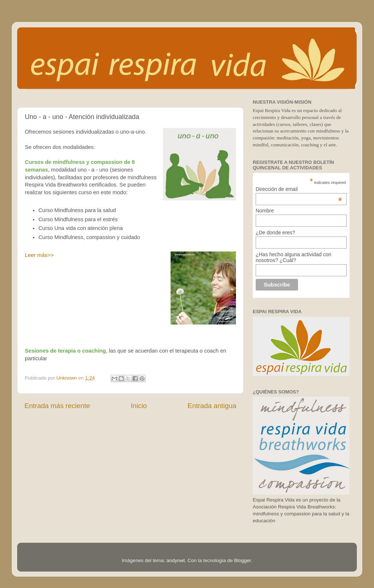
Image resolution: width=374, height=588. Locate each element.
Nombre (265, 211)
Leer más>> (39, 255)
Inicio (139, 406)
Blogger (243, 560)
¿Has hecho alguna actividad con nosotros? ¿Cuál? (293, 257)
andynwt (176, 560)
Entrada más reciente (57, 406)
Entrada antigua (212, 406)
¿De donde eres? (275, 232)
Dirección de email (299, 189)
